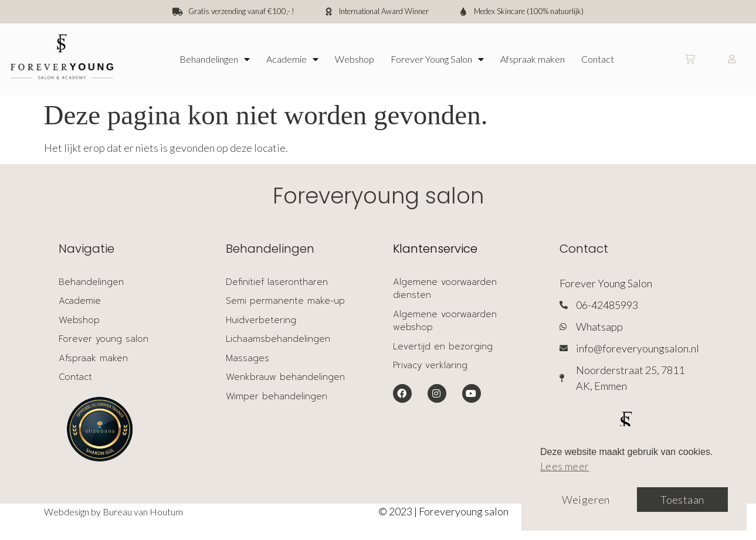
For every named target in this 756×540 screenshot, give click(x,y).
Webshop (355, 59)
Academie (292, 59)
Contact (598, 59)
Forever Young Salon (437, 59)
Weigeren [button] (586, 500)
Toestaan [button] (682, 500)
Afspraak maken (533, 59)
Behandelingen (215, 59)
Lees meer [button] (565, 466)
